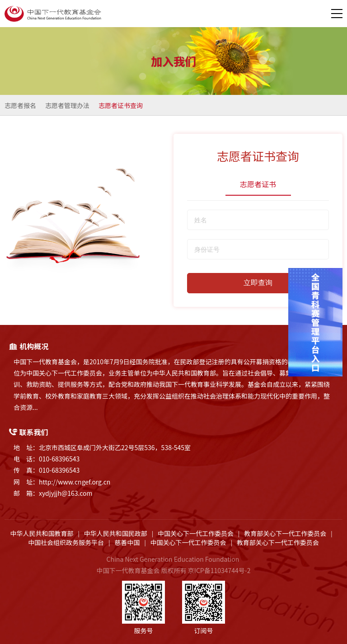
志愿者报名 (20, 105)
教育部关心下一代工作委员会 (285, 533)
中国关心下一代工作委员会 (196, 533)
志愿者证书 (258, 184)
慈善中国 (127, 542)
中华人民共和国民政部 (116, 533)
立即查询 (258, 283)
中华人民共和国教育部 (42, 533)
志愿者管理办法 (67, 105)
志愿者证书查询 (121, 105)
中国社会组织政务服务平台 (66, 542)
